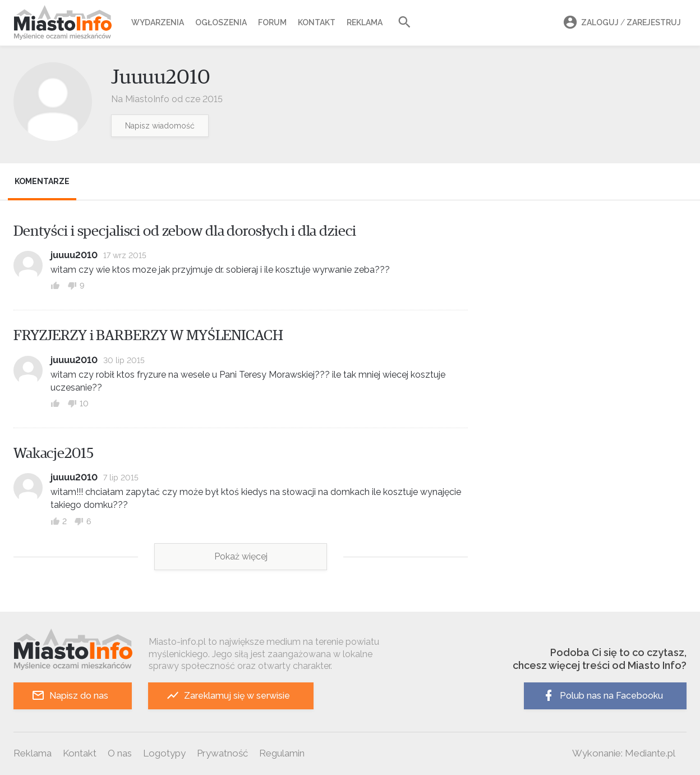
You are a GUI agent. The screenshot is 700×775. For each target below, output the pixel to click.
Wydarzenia (158, 22)
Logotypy (164, 753)
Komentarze (42, 181)
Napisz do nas (70, 696)
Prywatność (222, 753)
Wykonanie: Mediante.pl (624, 753)
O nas (120, 753)
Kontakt (317, 22)
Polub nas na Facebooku (602, 696)
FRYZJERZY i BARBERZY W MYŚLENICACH (148, 336)
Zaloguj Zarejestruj (620, 23)
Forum (272, 22)
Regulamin (282, 753)
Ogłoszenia (221, 22)
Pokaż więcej (241, 556)
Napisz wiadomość (160, 126)
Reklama (365, 22)
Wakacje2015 (54, 453)
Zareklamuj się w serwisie (228, 696)
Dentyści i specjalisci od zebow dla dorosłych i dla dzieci (185, 231)
